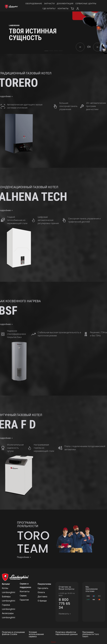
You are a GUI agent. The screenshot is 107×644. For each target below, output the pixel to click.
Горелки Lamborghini (9, 607)
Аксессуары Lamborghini (9, 615)
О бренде (42, 601)
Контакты (63, 8)
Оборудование (34, 3)
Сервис (23, 596)
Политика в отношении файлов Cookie (13, 633)
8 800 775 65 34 (64, 604)
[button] (80, 47)
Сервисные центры (86, 3)
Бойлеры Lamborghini (9, 599)
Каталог (6, 584)
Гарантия (24, 600)
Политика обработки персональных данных (67, 633)
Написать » (65, 614)
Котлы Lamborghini (9, 590)
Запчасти (49, 3)
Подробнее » (24, 557)
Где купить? (49, 8)
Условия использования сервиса (36, 634)
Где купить (43, 588)
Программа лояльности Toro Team (91, 634)
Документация (65, 3)
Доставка (42, 597)
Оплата (41, 592)
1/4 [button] (89, 47)
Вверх (54, 642)
